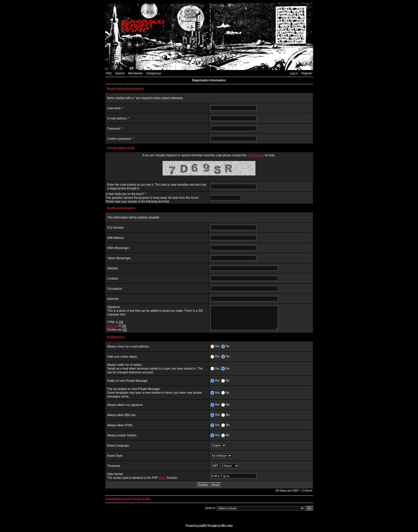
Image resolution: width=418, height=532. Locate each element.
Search (120, 73)
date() (162, 478)
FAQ (109, 73)
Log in (294, 73)
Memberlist (135, 73)
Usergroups (154, 73)
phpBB (202, 526)
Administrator (256, 155)
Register (307, 73)
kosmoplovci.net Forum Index (128, 499)
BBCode (113, 326)
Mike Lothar (227, 526)
